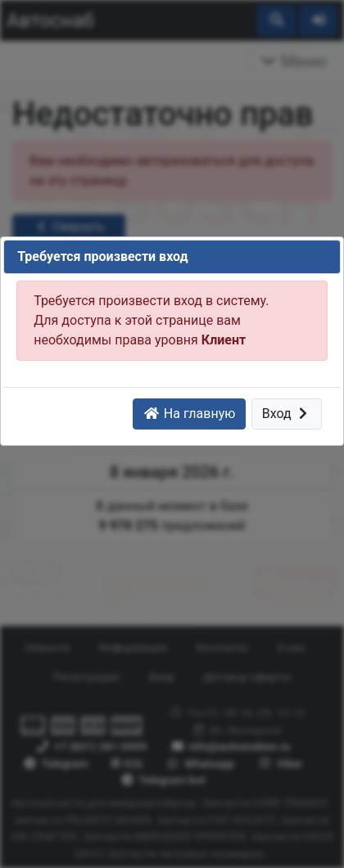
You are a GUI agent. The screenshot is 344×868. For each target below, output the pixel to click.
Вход (287, 414)
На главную (189, 414)
